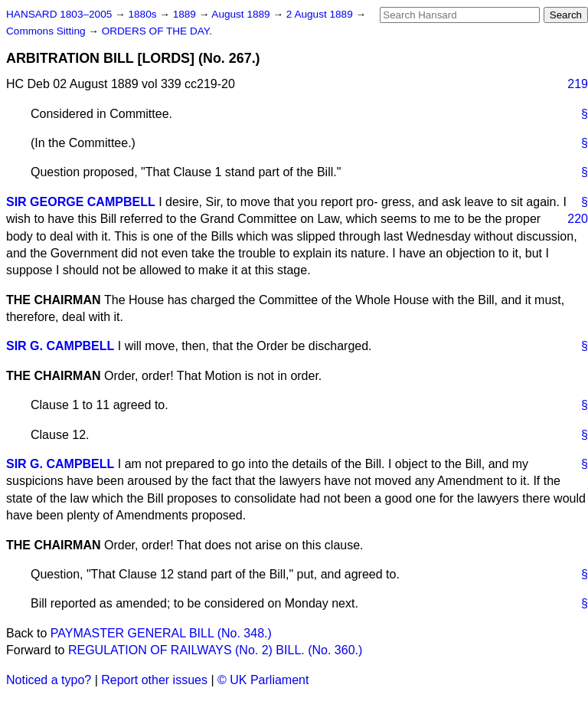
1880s (144, 14)
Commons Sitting (47, 31)
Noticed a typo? (49, 680)
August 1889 (242, 14)
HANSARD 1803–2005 (59, 14)
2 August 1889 (321, 14)
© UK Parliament (263, 680)
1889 (186, 14)
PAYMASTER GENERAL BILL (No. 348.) (161, 633)
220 (578, 219)
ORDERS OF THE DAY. (157, 31)
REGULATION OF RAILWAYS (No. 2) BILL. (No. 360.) (215, 650)
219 (578, 84)
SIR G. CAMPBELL (60, 346)
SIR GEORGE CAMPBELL (81, 202)
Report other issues (154, 680)
